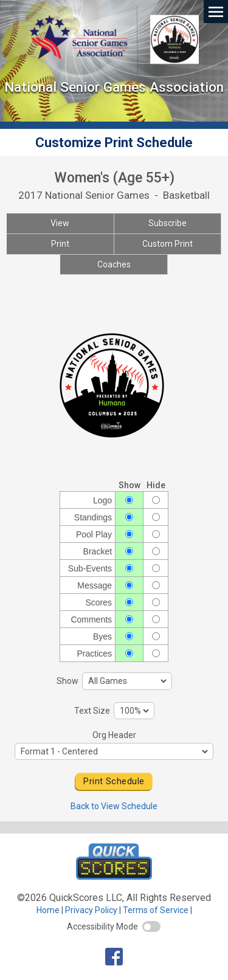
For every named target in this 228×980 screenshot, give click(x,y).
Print (60, 244)
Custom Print (168, 244)
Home (48, 910)
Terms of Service (156, 910)
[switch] (151, 927)
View (60, 223)
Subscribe (168, 223)
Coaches (114, 264)
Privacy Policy (91, 910)
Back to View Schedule (114, 806)
